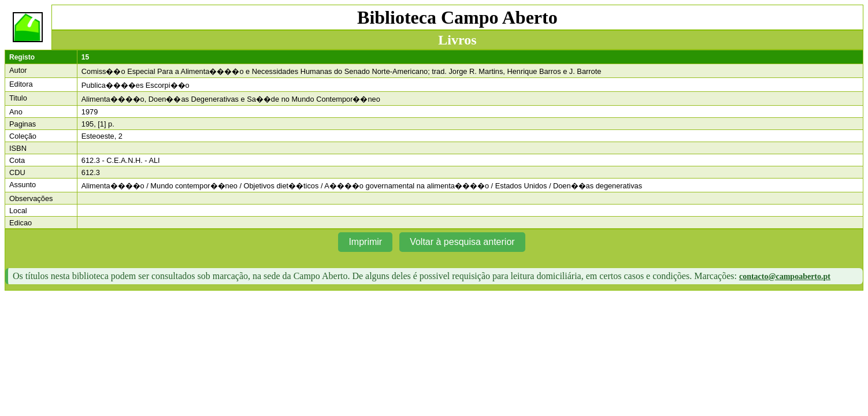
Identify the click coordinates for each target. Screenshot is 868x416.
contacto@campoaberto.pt (785, 276)
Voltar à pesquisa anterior (462, 242)
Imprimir (365, 242)
